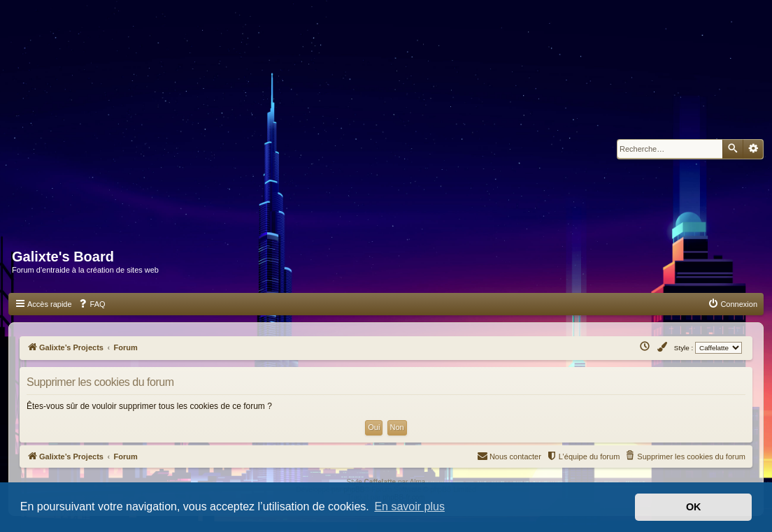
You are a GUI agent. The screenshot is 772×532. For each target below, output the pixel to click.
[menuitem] (92, 304)
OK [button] (694, 507)
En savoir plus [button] (409, 506)
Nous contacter (509, 455)
